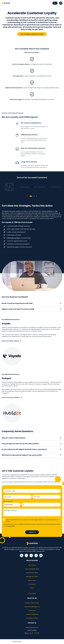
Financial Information (32, 573)
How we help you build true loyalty (32, 34)
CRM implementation (13, 238)
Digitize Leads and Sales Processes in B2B (18, 309)
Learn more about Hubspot (12, 398)
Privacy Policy (11, 526)
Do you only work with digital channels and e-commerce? (24, 449)
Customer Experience (32, 614)
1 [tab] (27, 196)
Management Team (32, 577)
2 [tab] (31, 196)
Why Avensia (32, 565)
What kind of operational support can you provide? (22, 455)
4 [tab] (37, 196)
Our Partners (32, 584)
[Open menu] (61, 3)
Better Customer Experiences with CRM (17, 303)
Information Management (32, 607)
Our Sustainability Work (32, 569)
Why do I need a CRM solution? (14, 438)
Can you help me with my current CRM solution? (20, 444)
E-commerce (32, 610)
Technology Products (32, 618)
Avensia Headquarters (32, 628)
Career (32, 588)
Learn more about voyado (11, 341)
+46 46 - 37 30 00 (34, 633)
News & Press (32, 580)
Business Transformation (32, 603)
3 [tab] (34, 196)
